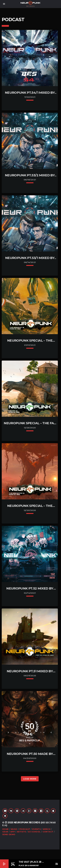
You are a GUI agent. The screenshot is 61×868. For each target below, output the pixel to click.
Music (14, 829)
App (13, 832)
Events (37, 829)
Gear (5, 832)
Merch (47, 829)
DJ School (34, 832)
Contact (48, 832)
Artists (21, 832)
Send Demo (9, 834)
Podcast (25, 829)
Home (6, 829)
